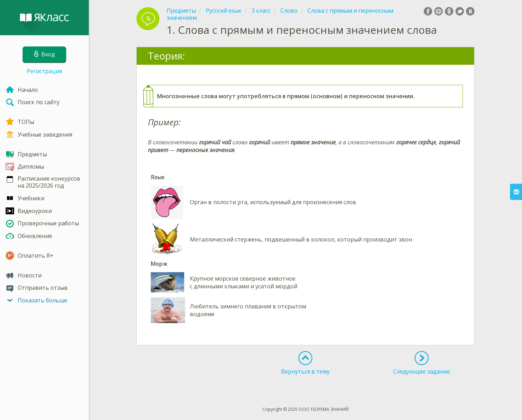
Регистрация (44, 71)
